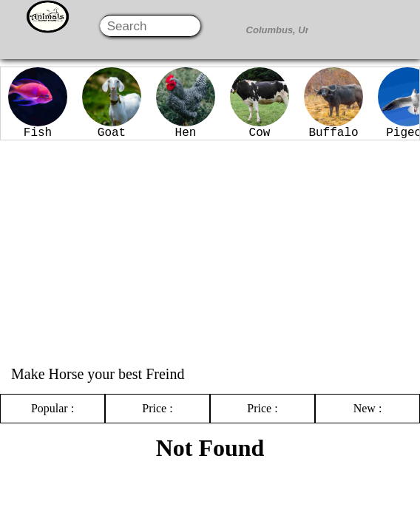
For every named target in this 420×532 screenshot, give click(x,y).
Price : (157, 408)
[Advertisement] (210, 251)
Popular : (52, 408)
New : (368, 408)
